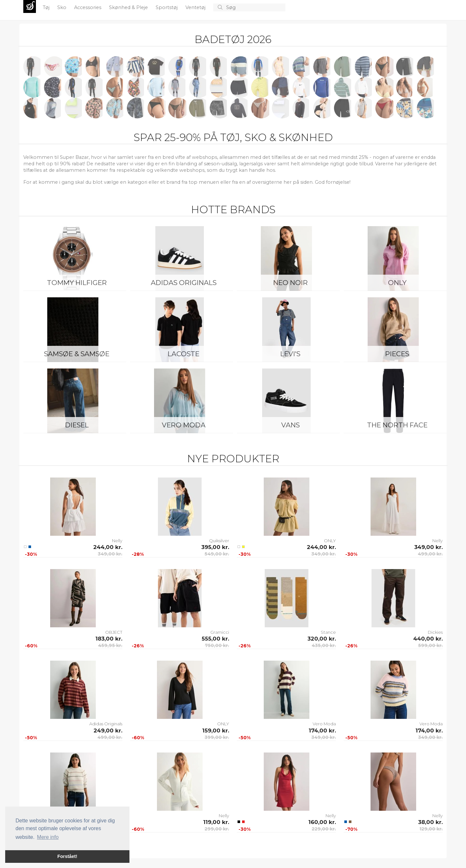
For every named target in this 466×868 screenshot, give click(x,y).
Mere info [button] (48, 837)
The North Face (397, 425)
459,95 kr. (110, 645)
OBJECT (114, 632)
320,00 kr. (322, 639)
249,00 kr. (108, 731)
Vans (290, 425)
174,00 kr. (322, 731)
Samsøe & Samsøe (77, 354)
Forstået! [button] (67, 856)
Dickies (435, 632)
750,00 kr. (217, 645)
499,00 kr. (430, 554)
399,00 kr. (217, 737)
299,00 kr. (217, 829)
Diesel (77, 425)
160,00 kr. (322, 822)
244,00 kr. (108, 547)
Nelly (117, 541)
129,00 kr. (431, 829)
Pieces (397, 354)
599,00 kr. (430, 645)
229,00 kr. (324, 829)
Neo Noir (290, 283)
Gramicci (220, 632)
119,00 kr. (216, 822)
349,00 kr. (110, 554)
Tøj (47, 7)
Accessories (88, 7)
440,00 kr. (428, 639)
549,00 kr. (217, 554)
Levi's (290, 354)
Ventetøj (196, 7)
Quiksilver (219, 541)
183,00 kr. (109, 639)
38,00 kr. (430, 822)
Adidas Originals (184, 283)
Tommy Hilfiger (77, 283)
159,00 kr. (216, 731)
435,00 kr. (324, 645)
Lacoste (183, 354)
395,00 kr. (215, 547)
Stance (328, 632)
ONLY (397, 283)
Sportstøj (167, 7)
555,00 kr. (215, 639)
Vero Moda (184, 425)
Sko (62, 7)
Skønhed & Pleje (129, 7)
